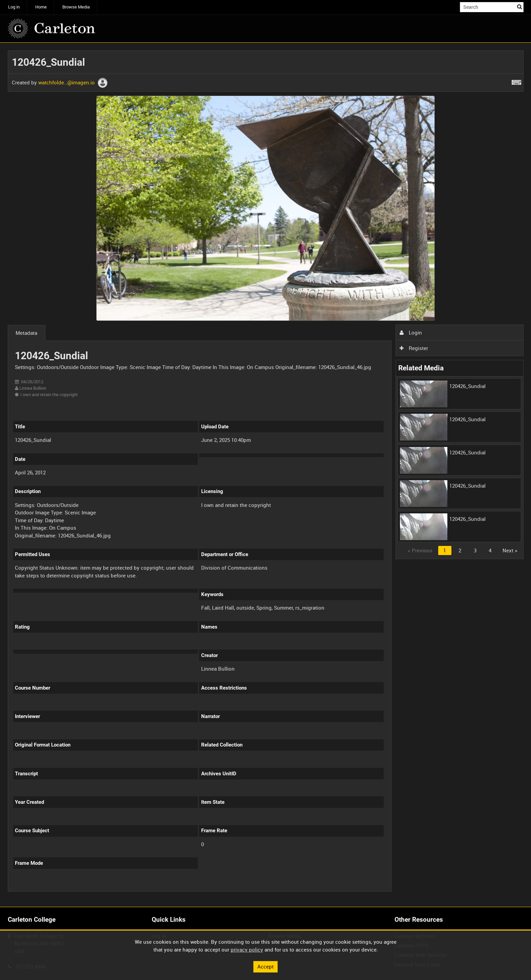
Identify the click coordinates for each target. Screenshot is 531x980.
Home (41, 7)
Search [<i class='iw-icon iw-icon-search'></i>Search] (519, 7)
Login (411, 332)
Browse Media (76, 7)
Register (414, 348)
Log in (14, 7)
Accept (265, 966)
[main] (266, 475)
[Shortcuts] (516, 81)
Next (510, 550)
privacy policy (247, 950)
